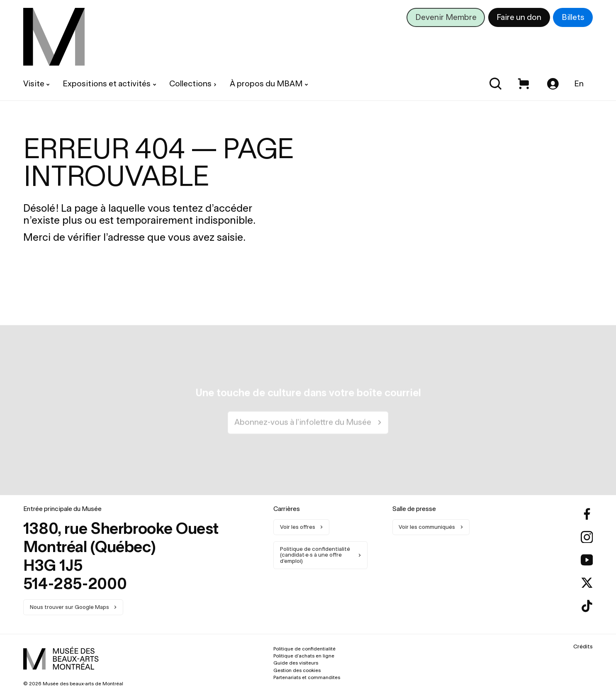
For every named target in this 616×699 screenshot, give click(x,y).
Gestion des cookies (297, 670)
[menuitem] (54, 37)
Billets (573, 17)
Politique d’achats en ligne (304, 656)
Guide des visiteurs (296, 663)
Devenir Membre (446, 17)
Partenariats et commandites (307, 677)
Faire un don (519, 17)
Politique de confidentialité (304, 649)
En (579, 84)
